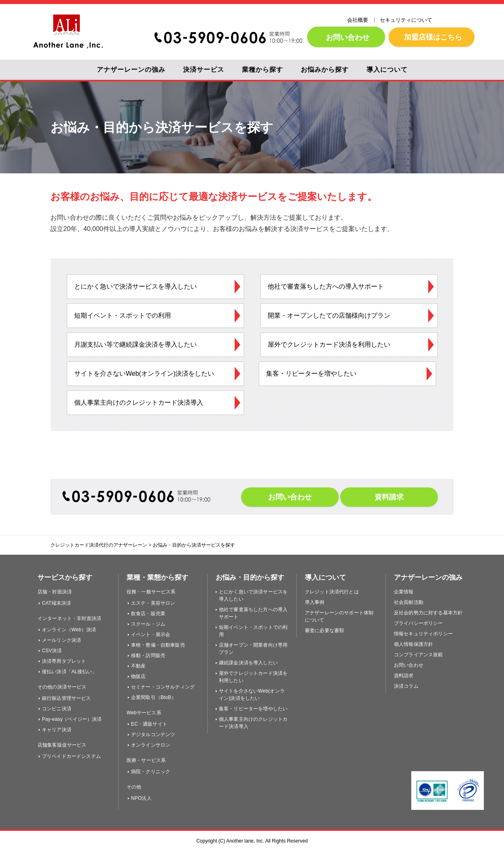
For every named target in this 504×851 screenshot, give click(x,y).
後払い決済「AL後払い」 (70, 672)
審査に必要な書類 (324, 630)
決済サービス (204, 70)
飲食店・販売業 (148, 614)
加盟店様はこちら (432, 37)
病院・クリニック (151, 772)
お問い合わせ (346, 37)
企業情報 (404, 592)
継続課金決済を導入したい (248, 663)
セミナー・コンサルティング (163, 687)
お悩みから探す (325, 70)
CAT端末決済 (56, 603)
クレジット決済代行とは (332, 592)
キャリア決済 (57, 730)
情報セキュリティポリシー (423, 634)
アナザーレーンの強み (131, 70)
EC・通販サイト (149, 724)
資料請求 (389, 497)
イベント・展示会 (151, 635)
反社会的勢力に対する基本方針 (428, 613)
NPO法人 (141, 798)
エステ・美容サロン (153, 603)
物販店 (138, 676)
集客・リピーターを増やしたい (253, 709)
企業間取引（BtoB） (154, 697)
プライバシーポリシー (419, 623)
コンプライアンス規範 (419, 655)
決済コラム (406, 686)
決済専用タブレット (64, 661)
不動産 (138, 666)
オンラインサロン (151, 745)
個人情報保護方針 (413, 644)
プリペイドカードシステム (71, 756)
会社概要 (358, 20)
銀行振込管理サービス (67, 698)
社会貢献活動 (409, 602)
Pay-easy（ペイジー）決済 (72, 719)
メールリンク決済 (61, 640)
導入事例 (315, 602)
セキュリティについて (406, 20)
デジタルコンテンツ (153, 734)
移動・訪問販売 (148, 655)
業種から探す (262, 70)
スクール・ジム (148, 624)
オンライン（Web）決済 (69, 630)
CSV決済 (52, 651)
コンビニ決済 (57, 709)
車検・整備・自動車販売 (158, 645)
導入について (387, 70)
